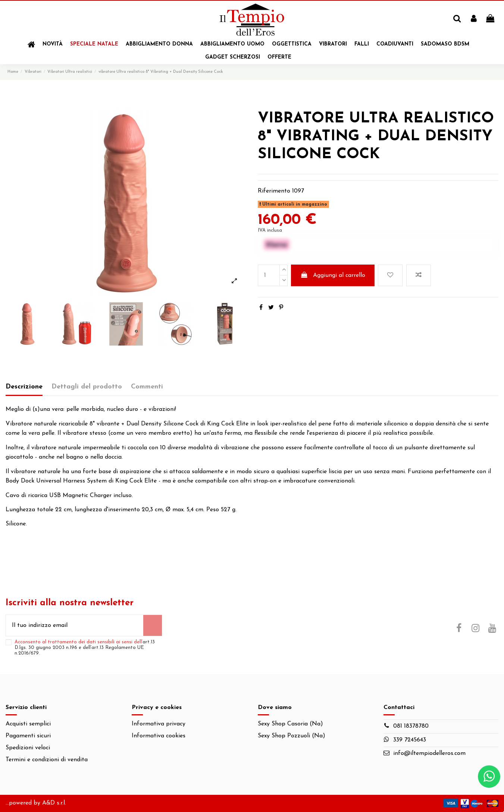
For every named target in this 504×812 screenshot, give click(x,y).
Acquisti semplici (28, 724)
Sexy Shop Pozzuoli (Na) (292, 736)
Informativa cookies (159, 736)
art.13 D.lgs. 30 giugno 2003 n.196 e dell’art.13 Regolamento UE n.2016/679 (85, 648)
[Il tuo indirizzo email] (75, 625)
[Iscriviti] (153, 625)
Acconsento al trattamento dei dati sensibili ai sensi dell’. (85, 648)
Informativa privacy (159, 724)
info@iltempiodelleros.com (429, 753)
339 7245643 (410, 740)
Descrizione (24, 387)
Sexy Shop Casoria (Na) (290, 724)
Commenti (147, 387)
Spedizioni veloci (28, 748)
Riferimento (274, 191)
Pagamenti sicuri (28, 736)
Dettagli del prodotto (87, 387)
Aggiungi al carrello (333, 275)
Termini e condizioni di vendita (47, 760)
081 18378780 (411, 726)
